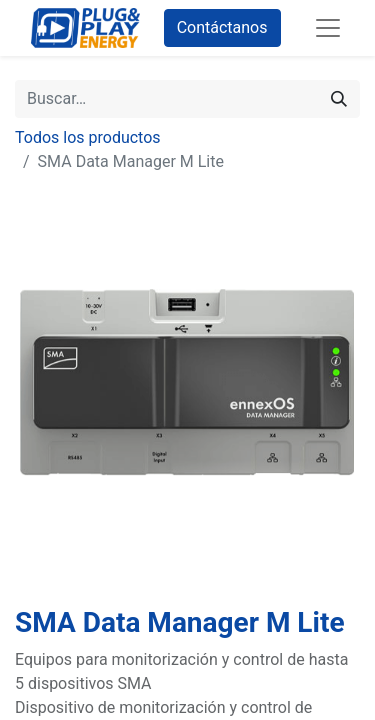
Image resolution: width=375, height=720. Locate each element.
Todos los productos (88, 137)
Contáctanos (222, 27)
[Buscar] (339, 99)
